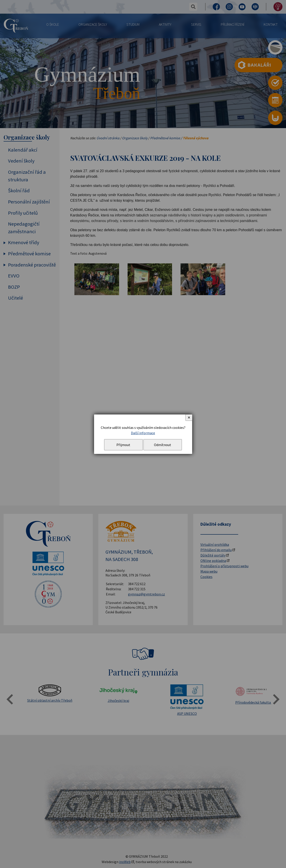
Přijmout (123, 445)
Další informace (143, 433)
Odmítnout (163, 445)
